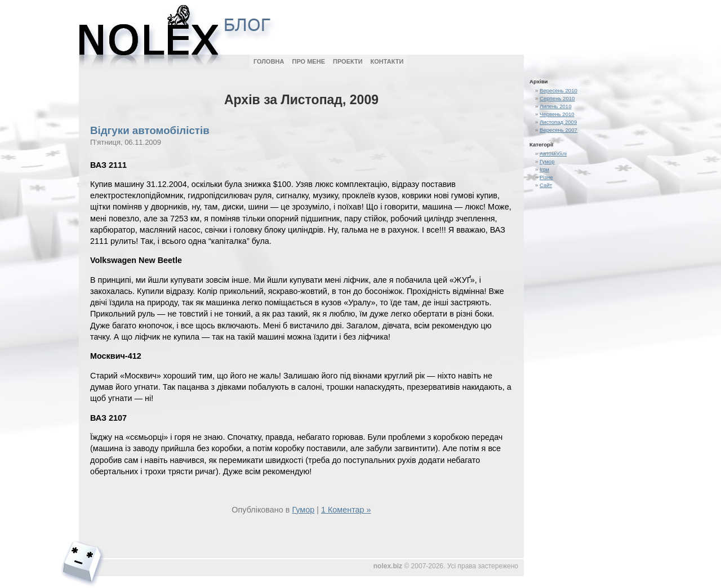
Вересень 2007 (558, 130)
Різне (546, 177)
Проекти (348, 61)
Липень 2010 (556, 106)
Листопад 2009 (558, 122)
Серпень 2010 (557, 98)
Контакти (387, 61)
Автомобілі (553, 153)
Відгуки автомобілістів (150, 130)
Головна (269, 61)
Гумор (547, 161)
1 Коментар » (346, 510)
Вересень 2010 (558, 90)
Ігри (544, 169)
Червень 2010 (557, 114)
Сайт (546, 185)
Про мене (308, 61)
